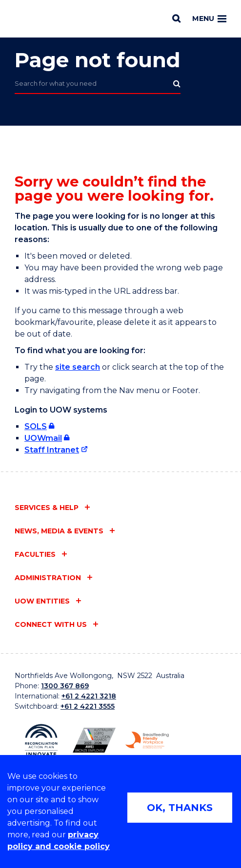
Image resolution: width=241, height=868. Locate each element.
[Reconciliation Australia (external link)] (41, 740)
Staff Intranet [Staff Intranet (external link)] (52, 450)
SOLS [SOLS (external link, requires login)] (36, 426)
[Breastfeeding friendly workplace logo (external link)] (147, 740)
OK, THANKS (180, 808)
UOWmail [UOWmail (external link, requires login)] (43, 438)
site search (78, 367)
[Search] (176, 19)
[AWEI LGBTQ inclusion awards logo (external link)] (94, 740)
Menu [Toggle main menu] (209, 19)
